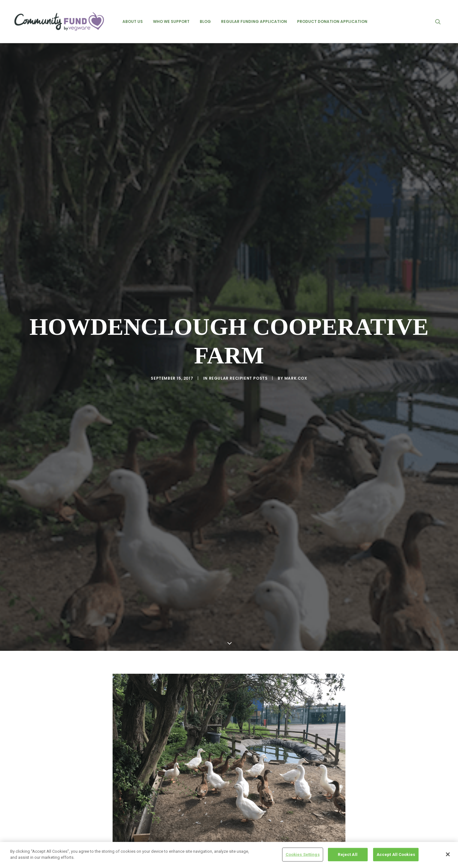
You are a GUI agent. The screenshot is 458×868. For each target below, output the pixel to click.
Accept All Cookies (396, 854)
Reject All (347, 854)
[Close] (448, 854)
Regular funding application (254, 21)
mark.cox (296, 355)
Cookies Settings (303, 854)
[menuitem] (133, 21)
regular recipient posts (238, 355)
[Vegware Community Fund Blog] (59, 21)
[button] (441, 21)
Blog (205, 21)
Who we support (171, 21)
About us (133, 21)
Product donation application (332, 21)
